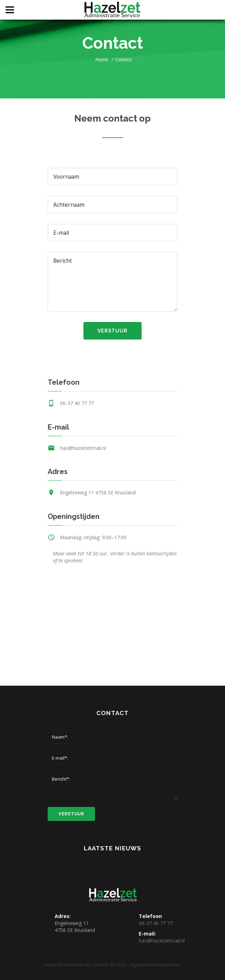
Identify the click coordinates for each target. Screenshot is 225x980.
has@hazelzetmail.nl (83, 448)
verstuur (112, 331)
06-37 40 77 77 (77, 403)
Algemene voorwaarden (155, 965)
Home (102, 59)
